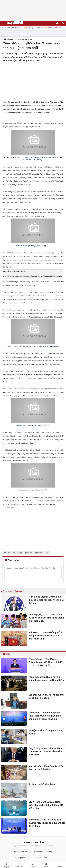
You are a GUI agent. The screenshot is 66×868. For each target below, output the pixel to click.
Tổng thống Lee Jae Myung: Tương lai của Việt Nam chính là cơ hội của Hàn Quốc (45, 662)
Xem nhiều (17, 28)
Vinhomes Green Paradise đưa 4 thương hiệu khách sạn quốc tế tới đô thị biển (47, 823)
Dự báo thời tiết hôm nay (43, 852)
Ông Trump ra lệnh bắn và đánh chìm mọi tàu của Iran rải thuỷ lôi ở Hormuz (46, 752)
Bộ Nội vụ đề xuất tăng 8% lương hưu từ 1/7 (46, 732)
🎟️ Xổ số (59, 28)
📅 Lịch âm (39, 28)
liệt (47, 553)
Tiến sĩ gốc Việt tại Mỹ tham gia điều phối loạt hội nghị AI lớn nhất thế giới (46, 600)
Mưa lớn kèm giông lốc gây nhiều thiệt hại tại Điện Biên (46, 768)
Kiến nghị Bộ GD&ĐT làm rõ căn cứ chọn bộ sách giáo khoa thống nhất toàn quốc (46, 618)
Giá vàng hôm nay (21, 858)
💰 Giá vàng (28, 28)
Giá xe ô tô (43, 858)
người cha (39, 553)
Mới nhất (6, 28)
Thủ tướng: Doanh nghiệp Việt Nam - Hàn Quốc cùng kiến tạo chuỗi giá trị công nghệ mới (45, 716)
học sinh (7, 553)
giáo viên (29, 553)
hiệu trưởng (18, 553)
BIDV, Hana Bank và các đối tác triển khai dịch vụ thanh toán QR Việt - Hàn (46, 805)
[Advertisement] (33, 80)
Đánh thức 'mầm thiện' (43, 784)
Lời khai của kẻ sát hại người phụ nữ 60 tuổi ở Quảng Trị (46, 696)
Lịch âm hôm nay (21, 852)
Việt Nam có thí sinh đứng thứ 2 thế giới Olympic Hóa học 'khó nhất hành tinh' (45, 636)
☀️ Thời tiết (49, 28)
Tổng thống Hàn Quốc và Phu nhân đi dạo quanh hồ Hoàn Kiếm (46, 679)
